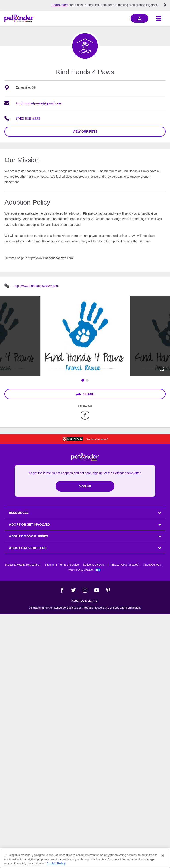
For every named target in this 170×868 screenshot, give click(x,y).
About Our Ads (152, 565)
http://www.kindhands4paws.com (36, 286)
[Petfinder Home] (19, 18)
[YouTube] (97, 590)
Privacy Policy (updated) (125, 565)
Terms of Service (69, 565)
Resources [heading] (19, 513)
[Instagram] (85, 590)
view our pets (85, 131)
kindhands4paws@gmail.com (39, 103)
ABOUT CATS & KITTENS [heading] (28, 548)
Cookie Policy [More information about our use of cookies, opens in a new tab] (56, 863)
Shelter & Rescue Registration (23, 565)
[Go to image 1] (83, 380)
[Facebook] (62, 590)
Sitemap (50, 565)
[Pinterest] (108, 590)
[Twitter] (73, 590)
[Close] (163, 855)
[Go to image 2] (87, 380)
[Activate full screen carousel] (162, 369)
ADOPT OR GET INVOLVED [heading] (29, 524)
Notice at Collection (95, 565)
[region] (85, 858)
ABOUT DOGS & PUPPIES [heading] (28, 536)
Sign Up (85, 486)
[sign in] (139, 18)
